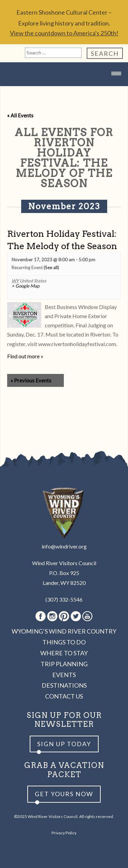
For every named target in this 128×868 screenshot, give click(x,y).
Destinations (64, 685)
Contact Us (64, 696)
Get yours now (64, 794)
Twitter (76, 616)
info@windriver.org (64, 546)
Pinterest (64, 616)
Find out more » (25, 356)
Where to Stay (64, 653)
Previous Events (31, 380)
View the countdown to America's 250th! (64, 33)
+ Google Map (25, 286)
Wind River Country (64, 87)
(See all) (51, 267)
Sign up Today (64, 744)
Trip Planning (64, 664)
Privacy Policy (64, 833)
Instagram (52, 616)
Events (64, 675)
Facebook (41, 616)
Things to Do (64, 642)
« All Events (20, 115)
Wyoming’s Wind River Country (64, 631)
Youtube (87, 616)
